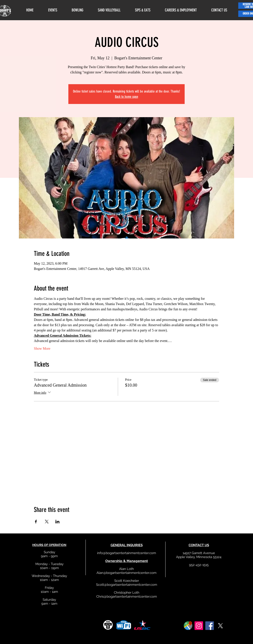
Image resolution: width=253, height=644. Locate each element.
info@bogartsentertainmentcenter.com (127, 553)
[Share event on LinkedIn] (57, 522)
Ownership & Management (127, 561)
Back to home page (127, 97)
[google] (188, 626)
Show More (42, 348)
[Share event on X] (47, 522)
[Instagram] (199, 626)
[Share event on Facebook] (36, 522)
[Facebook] (210, 626)
